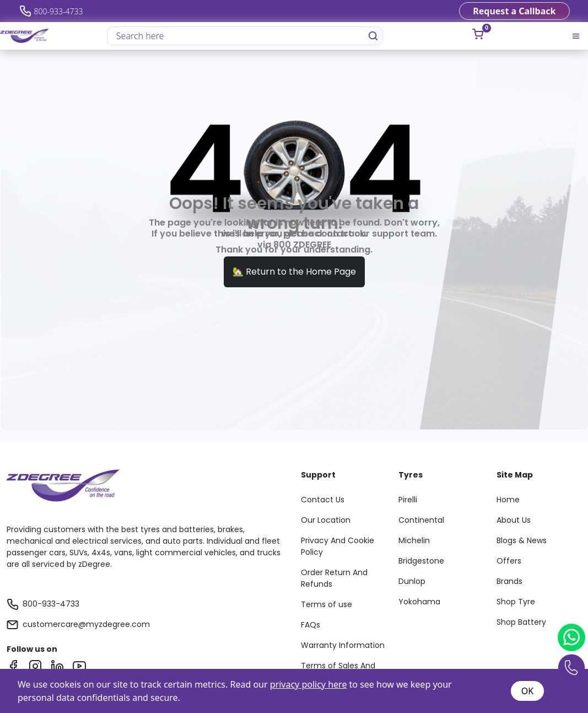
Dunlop (412, 581)
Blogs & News (522, 540)
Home (508, 500)
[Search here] (238, 36)
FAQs (311, 625)
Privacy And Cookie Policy (338, 546)
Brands (509, 581)
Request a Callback (514, 11)
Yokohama (419, 602)
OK (527, 691)
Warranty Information (343, 645)
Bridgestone (421, 561)
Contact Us (323, 500)
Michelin (414, 540)
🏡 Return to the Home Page (294, 272)
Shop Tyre (516, 602)
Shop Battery (521, 622)
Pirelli (408, 500)
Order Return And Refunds (334, 578)
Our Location (326, 520)
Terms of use (327, 604)
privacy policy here (309, 684)
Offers (509, 561)
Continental (421, 520)
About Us (514, 520)
